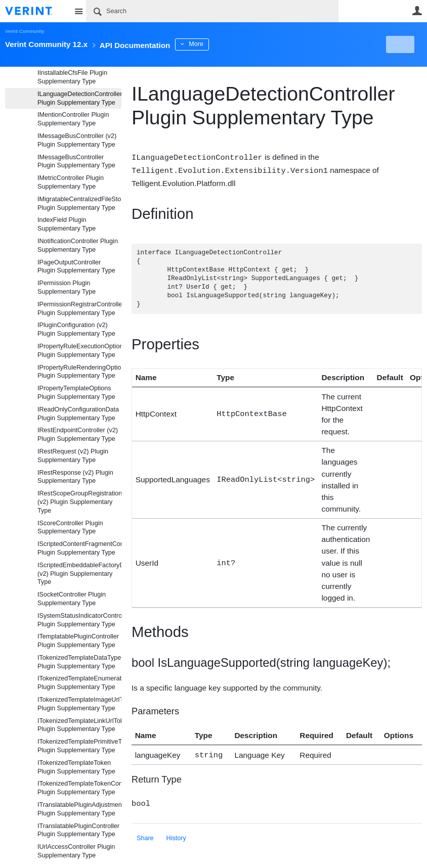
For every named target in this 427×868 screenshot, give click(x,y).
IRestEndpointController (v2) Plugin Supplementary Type (78, 435)
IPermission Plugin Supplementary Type (67, 287)
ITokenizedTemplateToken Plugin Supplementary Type (76, 767)
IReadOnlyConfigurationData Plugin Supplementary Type (78, 414)
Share (145, 836)
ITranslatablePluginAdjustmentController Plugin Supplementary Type (79, 809)
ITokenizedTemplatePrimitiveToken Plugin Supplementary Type (79, 746)
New (399, 44)
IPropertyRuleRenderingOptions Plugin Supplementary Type (79, 372)
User (417, 11)
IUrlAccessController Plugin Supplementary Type (76, 851)
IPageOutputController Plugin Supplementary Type (76, 267)
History (176, 836)
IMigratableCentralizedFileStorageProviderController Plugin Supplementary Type (79, 203)
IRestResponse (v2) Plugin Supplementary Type (75, 477)
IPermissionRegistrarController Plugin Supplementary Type (79, 309)
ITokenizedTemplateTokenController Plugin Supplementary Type (79, 788)
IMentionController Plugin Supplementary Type (73, 119)
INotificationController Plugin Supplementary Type (78, 245)
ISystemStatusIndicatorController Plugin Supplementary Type (79, 620)
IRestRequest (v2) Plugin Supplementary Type (73, 456)
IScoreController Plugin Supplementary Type (70, 528)
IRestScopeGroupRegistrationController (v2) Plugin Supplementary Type (79, 502)
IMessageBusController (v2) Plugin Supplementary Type (77, 140)
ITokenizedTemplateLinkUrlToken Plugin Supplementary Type (79, 725)
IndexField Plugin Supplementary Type (67, 224)
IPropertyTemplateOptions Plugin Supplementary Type (76, 393)
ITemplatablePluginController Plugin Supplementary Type (78, 641)
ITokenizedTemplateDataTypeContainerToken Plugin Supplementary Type (79, 662)
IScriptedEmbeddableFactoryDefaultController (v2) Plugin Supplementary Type (79, 574)
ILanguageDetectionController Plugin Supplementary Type (79, 98)
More (227, 44)
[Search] (212, 11)
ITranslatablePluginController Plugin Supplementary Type (78, 830)
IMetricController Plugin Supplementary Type (71, 182)
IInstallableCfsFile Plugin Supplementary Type (72, 77)
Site (78, 11)
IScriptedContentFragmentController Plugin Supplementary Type (79, 548)
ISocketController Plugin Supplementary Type (72, 599)
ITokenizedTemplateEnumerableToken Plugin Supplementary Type (79, 683)
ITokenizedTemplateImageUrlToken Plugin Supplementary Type (79, 704)
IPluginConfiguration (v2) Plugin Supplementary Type (76, 329)
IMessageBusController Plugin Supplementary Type (76, 162)
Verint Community (25, 31)
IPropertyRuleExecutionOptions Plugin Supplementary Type (79, 351)
